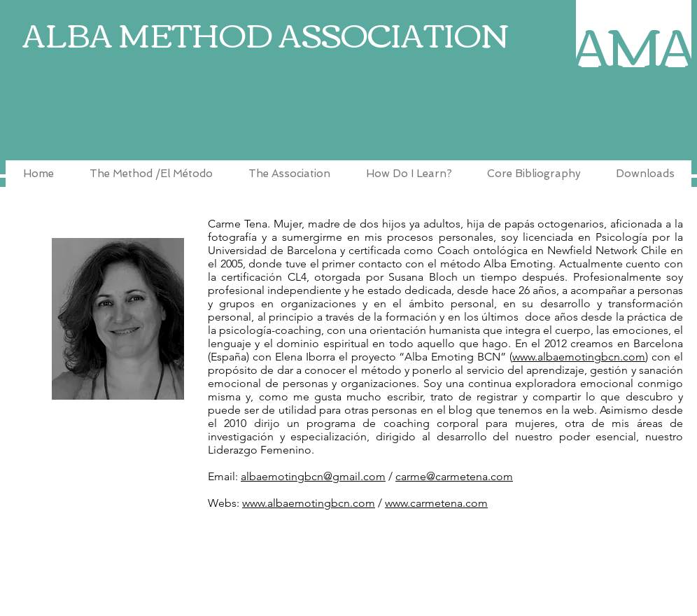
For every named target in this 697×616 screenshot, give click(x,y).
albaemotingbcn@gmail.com (313, 476)
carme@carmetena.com (454, 476)
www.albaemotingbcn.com (579, 357)
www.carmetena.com (436, 503)
